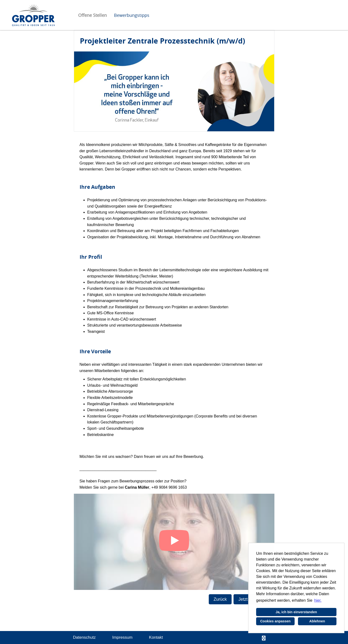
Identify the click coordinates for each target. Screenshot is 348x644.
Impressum (122, 637)
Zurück (220, 599)
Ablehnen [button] (317, 621)
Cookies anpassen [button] (275, 621)
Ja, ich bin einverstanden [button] (296, 612)
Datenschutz (85, 637)
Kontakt (156, 637)
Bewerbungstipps (132, 15)
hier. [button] (318, 600)
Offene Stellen (92, 15)
